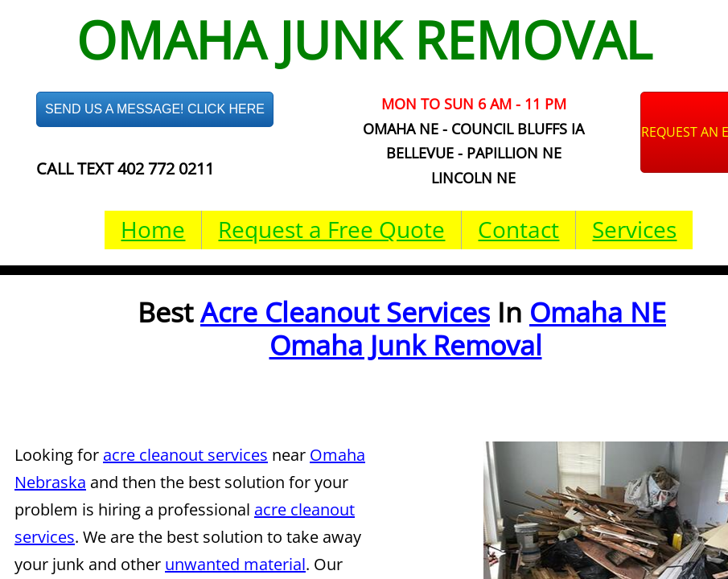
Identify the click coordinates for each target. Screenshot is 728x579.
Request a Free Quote (331, 229)
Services (634, 229)
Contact (518, 229)
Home (153, 229)
